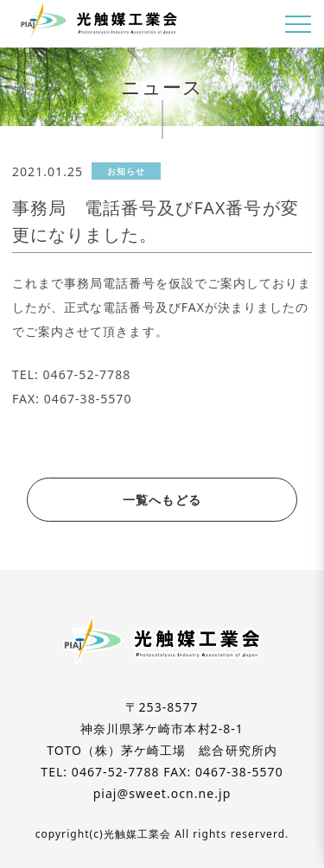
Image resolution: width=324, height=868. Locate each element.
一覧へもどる (162, 500)
